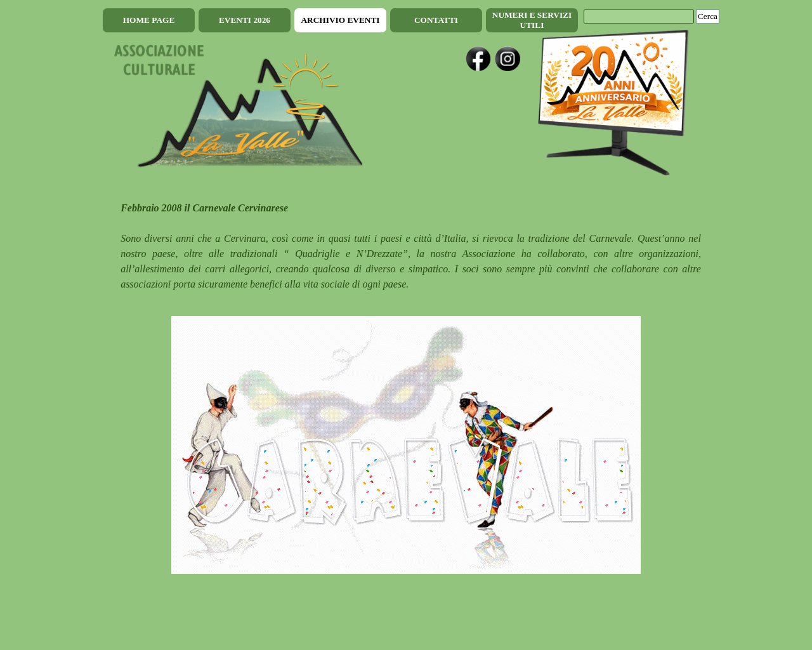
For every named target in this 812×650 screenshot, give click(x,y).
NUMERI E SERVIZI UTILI (532, 20)
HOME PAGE (149, 20)
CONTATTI (436, 20)
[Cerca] (639, 17)
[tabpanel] (406, 246)
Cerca (708, 16)
